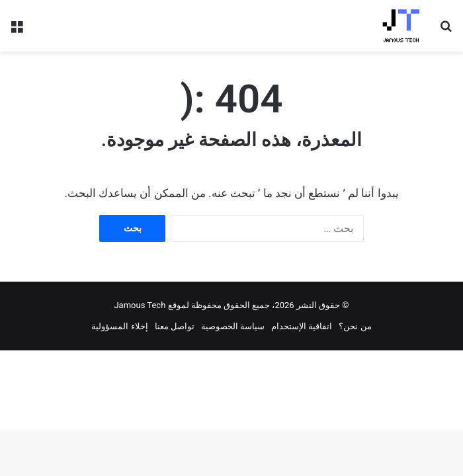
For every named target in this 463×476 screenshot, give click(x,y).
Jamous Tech (140, 305)
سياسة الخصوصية (233, 326)
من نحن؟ (355, 326)
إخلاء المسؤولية (119, 326)
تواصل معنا (175, 326)
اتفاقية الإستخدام (302, 326)
